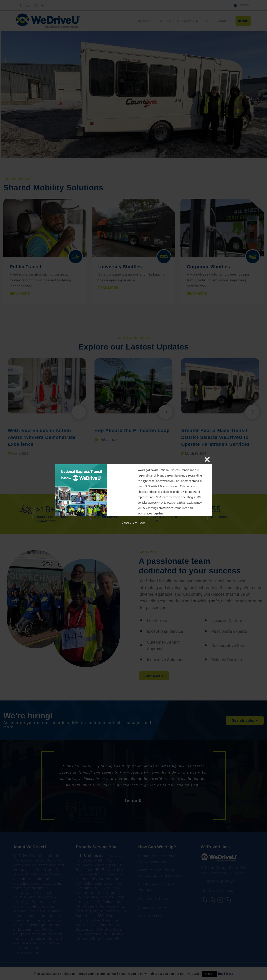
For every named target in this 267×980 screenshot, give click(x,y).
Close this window (133, 522)
